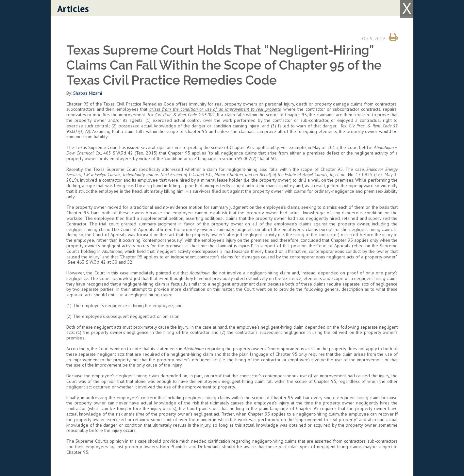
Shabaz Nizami (88, 93)
